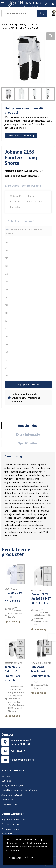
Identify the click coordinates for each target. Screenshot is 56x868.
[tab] (28, 426)
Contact (6, 776)
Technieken (7, 800)
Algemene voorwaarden (14, 820)
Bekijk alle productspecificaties (22, 176)
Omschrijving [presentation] (28, 426)
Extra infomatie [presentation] (28, 434)
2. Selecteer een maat (20, 221)
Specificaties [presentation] (28, 443)
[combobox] (20, 13)
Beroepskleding (18, 24)
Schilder (34, 24)
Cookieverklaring (10, 824)
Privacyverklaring (11, 829)
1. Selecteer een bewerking (23, 186)
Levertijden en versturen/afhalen (19, 790)
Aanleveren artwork (12, 795)
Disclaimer (7, 834)
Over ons (6, 781)
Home (4, 24)
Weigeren (29, 857)
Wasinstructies (9, 804)
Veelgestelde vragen (12, 786)
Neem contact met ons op (21, 135)
